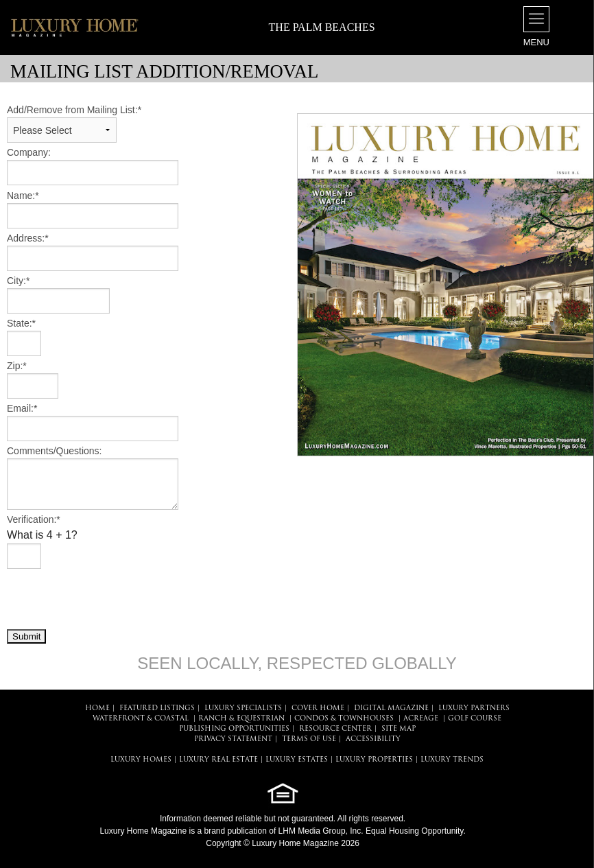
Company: (29, 152)
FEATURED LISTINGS (157, 708)
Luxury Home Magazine (143, 831)
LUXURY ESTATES (297, 760)
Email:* (22, 408)
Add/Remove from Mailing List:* (74, 110)
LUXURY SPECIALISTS (243, 708)
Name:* (23, 196)
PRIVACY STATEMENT (233, 739)
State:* (21, 323)
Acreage (421, 719)
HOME (97, 708)
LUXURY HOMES (141, 760)
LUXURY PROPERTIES (374, 760)
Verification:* (34, 519)
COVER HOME (318, 708)
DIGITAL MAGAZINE (391, 708)
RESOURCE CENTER (335, 729)
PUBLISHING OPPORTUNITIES (234, 729)
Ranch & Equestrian (241, 719)
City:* (18, 281)
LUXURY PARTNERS (474, 708)
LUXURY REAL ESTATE (218, 760)
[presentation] (111, 598)
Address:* (28, 238)
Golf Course (475, 719)
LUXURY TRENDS (452, 760)
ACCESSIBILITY (373, 739)
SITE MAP (399, 729)
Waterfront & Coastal (141, 719)
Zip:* (17, 366)
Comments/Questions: (55, 451)
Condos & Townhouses (344, 719)
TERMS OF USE (309, 739)
